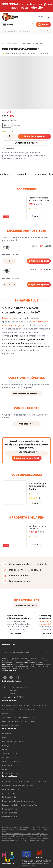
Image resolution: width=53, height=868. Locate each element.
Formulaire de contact (27, 458)
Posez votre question (40, 53)
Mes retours (7, 713)
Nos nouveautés (10, 813)
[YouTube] (11, 678)
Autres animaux (9, 757)
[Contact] (40, 17)
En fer (7, 125)
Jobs (5, 769)
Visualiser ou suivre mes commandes (19, 710)
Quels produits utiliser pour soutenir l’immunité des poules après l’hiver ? (19, 617)
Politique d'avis (9, 797)
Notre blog (7, 765)
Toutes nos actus (25, 606)
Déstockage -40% (10, 773)
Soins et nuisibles (10, 753)
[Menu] (8, 25)
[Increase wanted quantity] (15, 136)
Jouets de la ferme (11, 761)
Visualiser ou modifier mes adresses (18, 717)
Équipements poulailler (13, 742)
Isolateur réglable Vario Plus (37, 527)
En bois (18, 125)
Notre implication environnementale (18, 801)
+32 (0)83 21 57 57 (16, 697)
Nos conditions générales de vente (18, 785)
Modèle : (9, 121)
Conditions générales (27, 829)
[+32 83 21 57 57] (48, 17)
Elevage (6, 745)
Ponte (5, 749)
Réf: (4, 148)
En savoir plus (24, 174)
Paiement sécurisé (10, 789)
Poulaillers (7, 734)
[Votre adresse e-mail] (26, 653)
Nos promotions (10, 809)
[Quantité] (10, 136)
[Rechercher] (48, 32)
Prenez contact (10, 318)
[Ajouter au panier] (39, 261)
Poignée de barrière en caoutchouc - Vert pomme (40, 199)
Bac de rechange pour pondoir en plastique (37, 485)
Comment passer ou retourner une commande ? (24, 706)
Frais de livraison (10, 793)
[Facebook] (5, 678)
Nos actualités (26, 600)
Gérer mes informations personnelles (19, 721)
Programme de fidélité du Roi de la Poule (20, 805)
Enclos (5, 738)
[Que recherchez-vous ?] (26, 32)
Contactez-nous (10, 817)
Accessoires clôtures (11, 43)
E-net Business (30, 838)
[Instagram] (17, 678)
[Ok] (47, 653)
